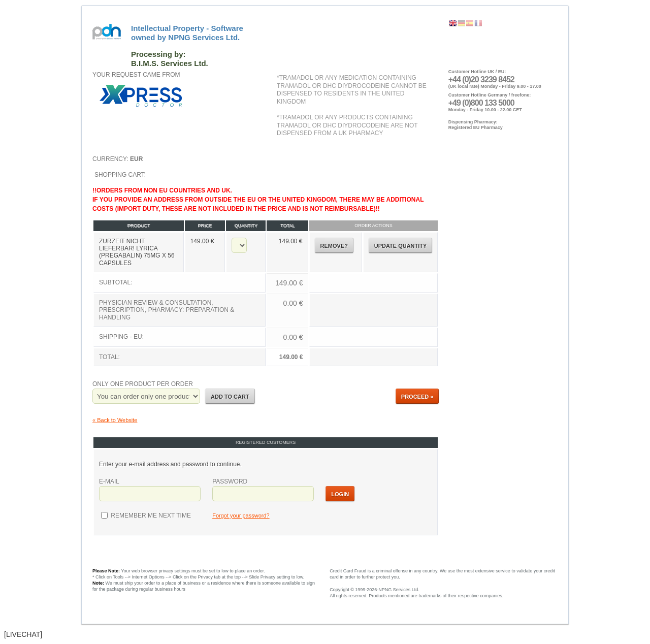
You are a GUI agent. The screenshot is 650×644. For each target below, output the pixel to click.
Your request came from (136, 75)
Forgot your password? (241, 516)
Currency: (118, 159)
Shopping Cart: (266, 269)
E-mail (109, 481)
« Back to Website (115, 420)
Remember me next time (150, 516)
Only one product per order (143, 384)
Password (230, 481)
